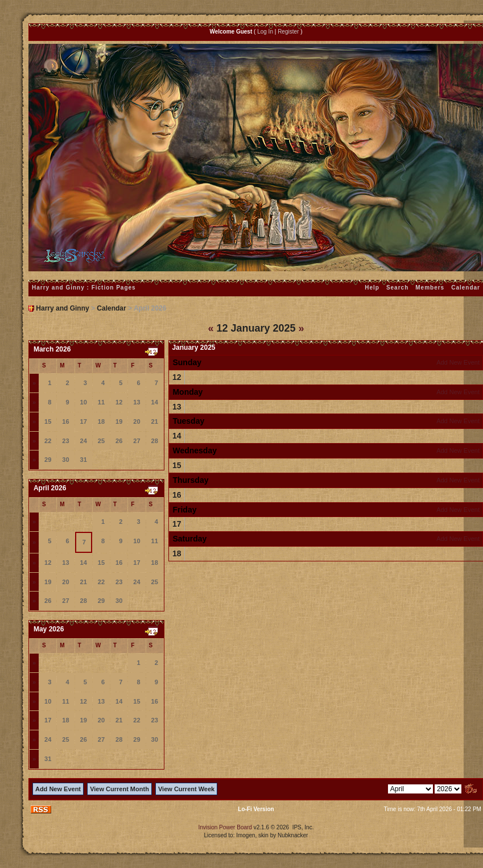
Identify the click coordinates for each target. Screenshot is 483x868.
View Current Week (186, 789)
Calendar (111, 308)
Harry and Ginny (62, 308)
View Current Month (119, 789)
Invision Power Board (225, 827)
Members (430, 288)
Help (372, 288)
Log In (265, 32)
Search (397, 288)
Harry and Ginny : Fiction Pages (84, 288)
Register (288, 32)
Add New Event (458, 362)
